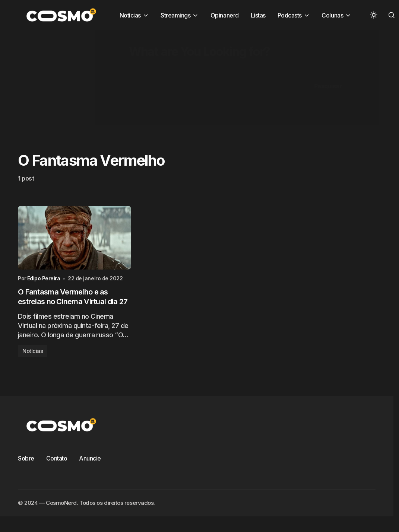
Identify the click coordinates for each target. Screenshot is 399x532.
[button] (374, 15)
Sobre (26, 458)
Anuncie (90, 458)
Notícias (33, 351)
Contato (57, 458)
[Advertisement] (188, 82)
